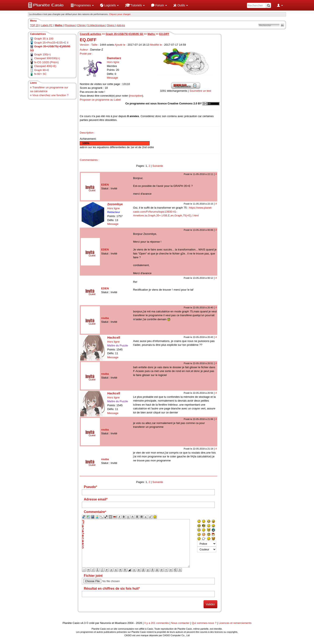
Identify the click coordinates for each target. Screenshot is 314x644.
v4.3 (83, 623)
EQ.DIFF (164, 34)
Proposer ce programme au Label (100, 100)
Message (112, 78)
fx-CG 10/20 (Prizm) (47, 62)
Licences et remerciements (235, 623)
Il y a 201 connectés (157, 623)
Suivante (158, 166)
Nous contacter (180, 623)
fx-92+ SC (40, 74)
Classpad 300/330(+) (47, 58)
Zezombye (115, 204)
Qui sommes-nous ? (204, 623)
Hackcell (114, 337)
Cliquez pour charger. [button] (120, 14)
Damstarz (114, 58)
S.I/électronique (96, 25)
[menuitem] (82, 5)
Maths (151, 34)
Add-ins (121, 25)
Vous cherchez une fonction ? (50, 95)
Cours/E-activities (90, 34)
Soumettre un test (200, 91)
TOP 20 (34, 25)
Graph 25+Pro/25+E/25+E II (51, 43)
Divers (111, 25)
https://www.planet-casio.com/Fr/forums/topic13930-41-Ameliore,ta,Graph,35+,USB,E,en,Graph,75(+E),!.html (173, 212)
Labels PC (47, 25)
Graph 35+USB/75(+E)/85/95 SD (125, 34)
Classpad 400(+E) (45, 66)
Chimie (81, 25)
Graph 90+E (42, 70)
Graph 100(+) (43, 54)
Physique (70, 25)
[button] (82, 5)
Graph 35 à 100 (44, 39)
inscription (136, 96)
